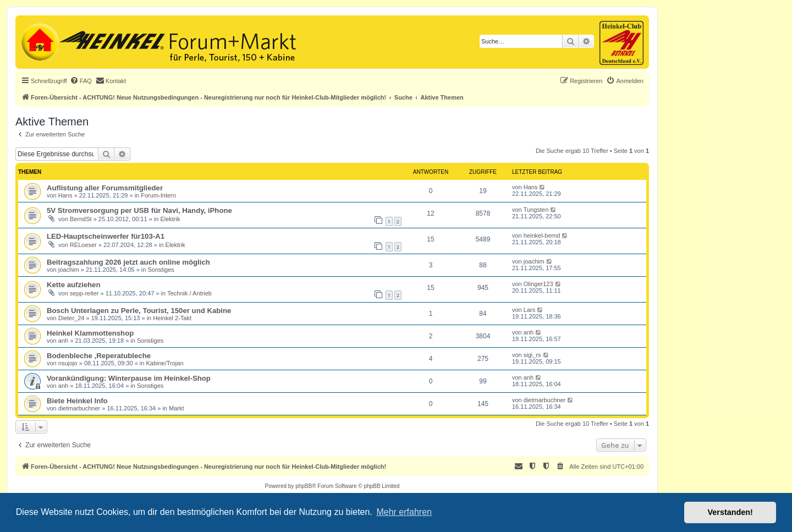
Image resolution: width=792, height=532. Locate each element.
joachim (69, 270)
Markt (177, 408)
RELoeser (83, 245)
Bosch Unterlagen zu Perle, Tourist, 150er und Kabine (139, 311)
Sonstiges (161, 270)
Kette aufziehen (73, 285)
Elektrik (170, 219)
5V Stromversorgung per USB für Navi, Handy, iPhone (139, 210)
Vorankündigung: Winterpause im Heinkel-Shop (129, 378)
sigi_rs (532, 355)
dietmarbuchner (79, 408)
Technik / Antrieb (189, 293)
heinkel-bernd (542, 235)
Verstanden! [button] (730, 512)
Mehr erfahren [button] (404, 512)
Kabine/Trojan (164, 363)
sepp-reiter (84, 293)
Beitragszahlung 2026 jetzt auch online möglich (128, 262)
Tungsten (536, 210)
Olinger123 (538, 284)
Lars (529, 310)
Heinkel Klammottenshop (90, 333)
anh (63, 341)
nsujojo (68, 363)
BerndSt (81, 219)
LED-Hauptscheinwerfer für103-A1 (106, 236)
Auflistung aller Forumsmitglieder (105, 188)
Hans (65, 195)
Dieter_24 (71, 318)
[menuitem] (81, 81)
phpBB (304, 486)
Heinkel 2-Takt (172, 318)
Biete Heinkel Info (77, 401)
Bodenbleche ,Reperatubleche (99, 356)
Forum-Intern (158, 195)
